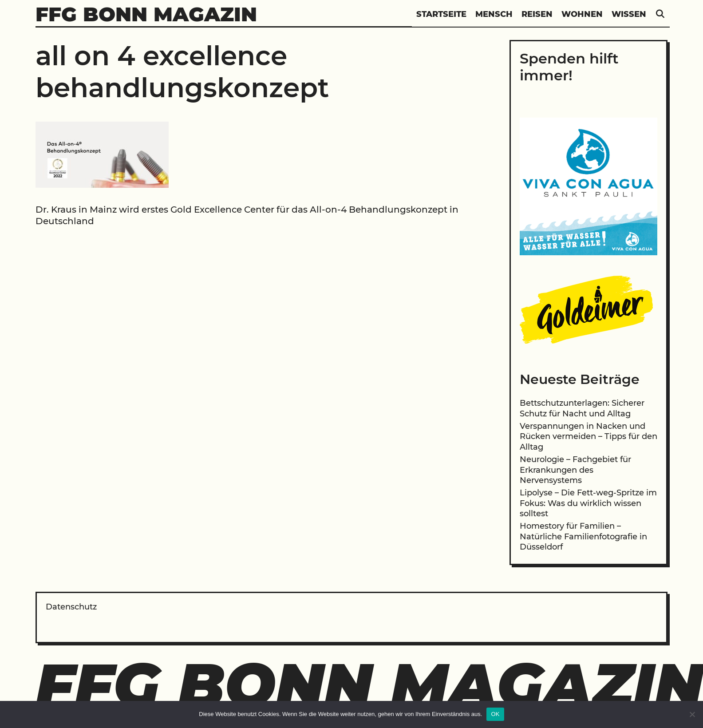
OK (495, 714)
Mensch (494, 14)
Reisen (537, 14)
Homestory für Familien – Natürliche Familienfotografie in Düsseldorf (583, 536)
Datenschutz (71, 607)
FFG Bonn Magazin (146, 14)
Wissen (629, 14)
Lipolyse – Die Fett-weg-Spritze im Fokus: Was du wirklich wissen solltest (588, 503)
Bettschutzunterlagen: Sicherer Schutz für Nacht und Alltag (582, 408)
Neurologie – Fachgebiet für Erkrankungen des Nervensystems (575, 470)
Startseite (441, 14)
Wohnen (582, 14)
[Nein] (692, 714)
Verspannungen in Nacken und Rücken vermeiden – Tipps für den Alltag (588, 437)
